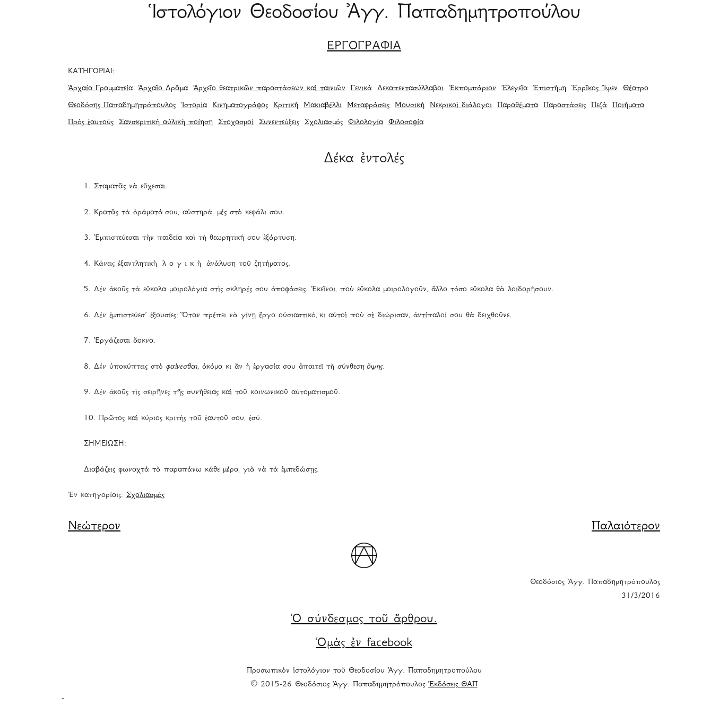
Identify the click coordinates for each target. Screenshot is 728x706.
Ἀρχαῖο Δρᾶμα (163, 89)
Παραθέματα (518, 106)
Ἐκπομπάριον (473, 89)
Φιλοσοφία (406, 123)
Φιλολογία (366, 123)
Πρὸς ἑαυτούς (91, 123)
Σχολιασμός (324, 123)
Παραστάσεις (565, 106)
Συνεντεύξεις (279, 123)
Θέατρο (636, 89)
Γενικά (361, 89)
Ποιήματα (628, 106)
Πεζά (599, 106)
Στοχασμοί (236, 123)
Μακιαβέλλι (323, 106)
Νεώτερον (94, 527)
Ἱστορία (194, 106)
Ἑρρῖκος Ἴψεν (595, 89)
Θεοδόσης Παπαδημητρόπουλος (122, 106)
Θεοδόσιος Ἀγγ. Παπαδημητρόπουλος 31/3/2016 (595, 589)
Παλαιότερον (626, 527)
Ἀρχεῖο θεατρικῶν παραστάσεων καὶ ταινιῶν (269, 89)
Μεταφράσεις (368, 106)
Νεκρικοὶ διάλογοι (461, 106)
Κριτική (286, 106)
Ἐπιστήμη (549, 89)
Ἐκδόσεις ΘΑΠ (453, 685)
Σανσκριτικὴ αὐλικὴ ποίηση (166, 123)
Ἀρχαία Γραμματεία (100, 89)
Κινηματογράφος (240, 106)
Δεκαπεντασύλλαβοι (410, 89)
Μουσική (410, 106)
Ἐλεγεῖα (514, 89)
